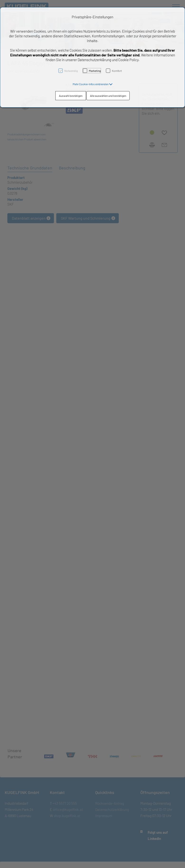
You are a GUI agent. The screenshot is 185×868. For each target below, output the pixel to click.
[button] (93, 84)
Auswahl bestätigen (71, 96)
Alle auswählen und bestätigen (108, 96)
